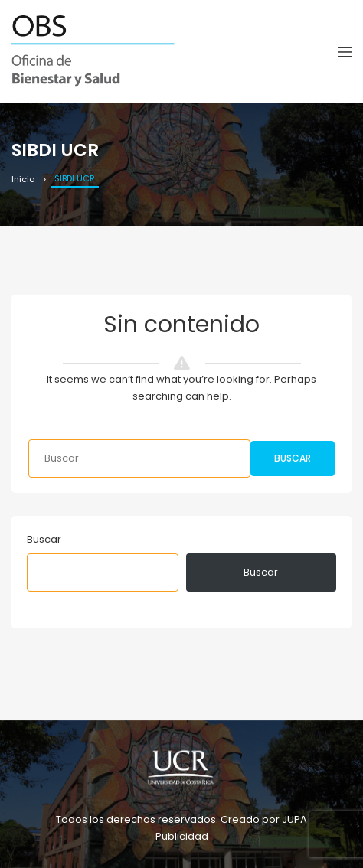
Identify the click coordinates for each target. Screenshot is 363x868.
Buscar (293, 458)
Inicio (23, 179)
